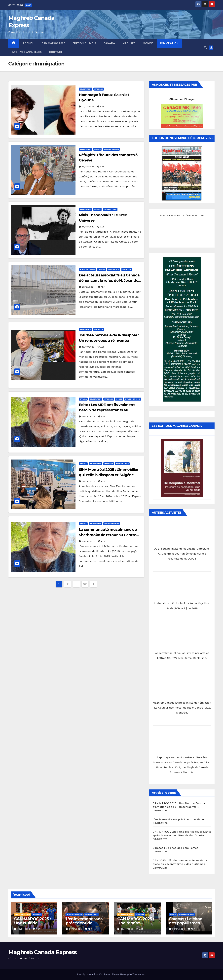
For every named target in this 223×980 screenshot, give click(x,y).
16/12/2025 (89, 167)
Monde (148, 43)
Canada (109, 43)
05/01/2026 (24, 929)
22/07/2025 (89, 287)
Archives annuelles (27, 52)
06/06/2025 (89, 541)
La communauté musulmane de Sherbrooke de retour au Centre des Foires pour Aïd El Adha (108, 535)
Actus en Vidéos (87, 269)
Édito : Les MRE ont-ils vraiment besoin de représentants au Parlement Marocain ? (107, 410)
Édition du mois (84, 43)
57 (85, 584)
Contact (56, 52)
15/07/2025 (89, 347)
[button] (205, 48)
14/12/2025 (89, 227)
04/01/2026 (76, 929)
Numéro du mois (111, 149)
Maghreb (129, 43)
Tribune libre (110, 209)
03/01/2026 (127, 929)
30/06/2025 (89, 416)
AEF (101, 106)
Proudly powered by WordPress (94, 974)
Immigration (169, 43)
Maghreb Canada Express (42, 952)
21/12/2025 (89, 106)
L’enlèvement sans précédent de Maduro (180, 819)
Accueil (29, 43)
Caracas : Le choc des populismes (175, 848)
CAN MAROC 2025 (53, 43)
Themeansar (139, 974)
